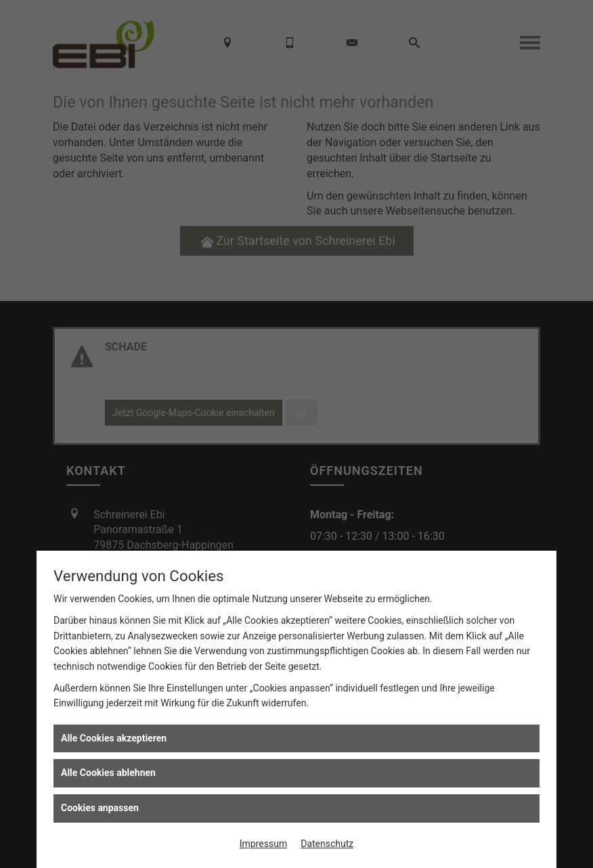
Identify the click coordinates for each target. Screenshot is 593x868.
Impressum (263, 844)
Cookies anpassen (100, 808)
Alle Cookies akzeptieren (114, 738)
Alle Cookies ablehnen (108, 773)
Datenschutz (327, 844)
